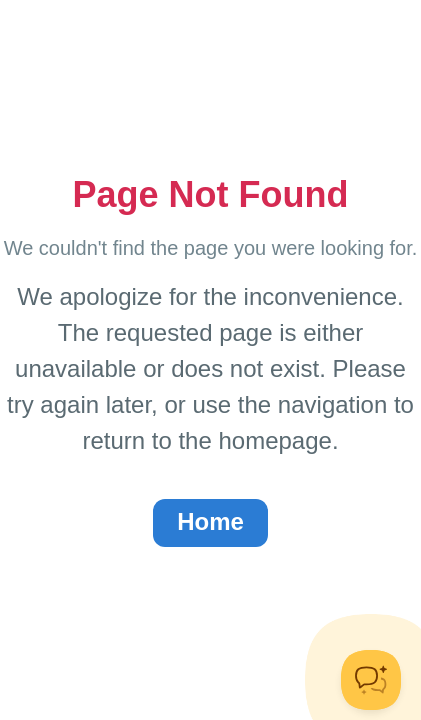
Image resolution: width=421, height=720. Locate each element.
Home (210, 521)
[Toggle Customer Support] (371, 680)
